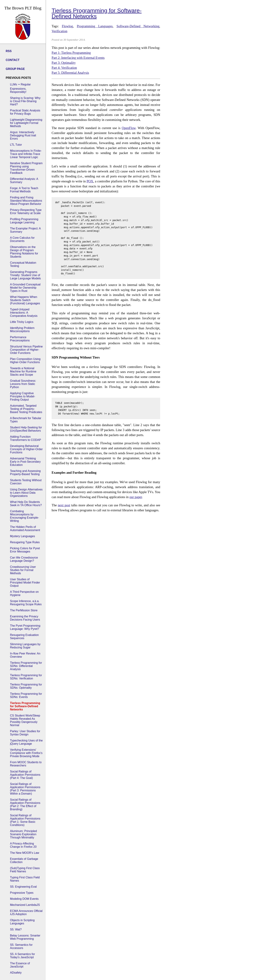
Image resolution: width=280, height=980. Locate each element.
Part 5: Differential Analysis (70, 73)
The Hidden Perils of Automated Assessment (25, 529)
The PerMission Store (24, 610)
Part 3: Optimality (64, 63)
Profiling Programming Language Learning (24, 221)
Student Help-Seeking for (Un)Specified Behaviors (26, 429)
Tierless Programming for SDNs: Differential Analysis (26, 666)
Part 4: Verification (64, 68)
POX (90, 181)
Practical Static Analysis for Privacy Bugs (25, 112)
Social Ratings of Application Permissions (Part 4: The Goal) (25, 775)
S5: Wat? (16, 929)
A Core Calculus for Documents (22, 239)
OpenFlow (129, 128)
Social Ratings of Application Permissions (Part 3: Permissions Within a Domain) (25, 789)
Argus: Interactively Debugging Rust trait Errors (23, 135)
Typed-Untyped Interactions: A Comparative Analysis (24, 313)
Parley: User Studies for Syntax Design (25, 733)
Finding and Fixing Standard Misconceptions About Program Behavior (26, 201)
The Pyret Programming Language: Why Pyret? (25, 627)
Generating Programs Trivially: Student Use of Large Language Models (25, 275)
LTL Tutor (16, 145)
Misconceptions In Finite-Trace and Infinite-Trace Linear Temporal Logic (26, 154)
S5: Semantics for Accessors (21, 946)
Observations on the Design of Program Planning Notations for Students (24, 252)
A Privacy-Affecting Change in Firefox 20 (23, 845)
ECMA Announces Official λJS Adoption (26, 913)
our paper (136, 497)
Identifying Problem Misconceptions (22, 330)
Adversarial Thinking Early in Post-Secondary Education (25, 462)
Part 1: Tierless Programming (71, 53)
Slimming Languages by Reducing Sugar (25, 646)
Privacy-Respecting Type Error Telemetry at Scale (26, 212)
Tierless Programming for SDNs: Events (26, 695)
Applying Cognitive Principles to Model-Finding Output (23, 396)
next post (64, 505)
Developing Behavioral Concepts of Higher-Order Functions (26, 449)
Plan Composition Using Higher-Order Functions (25, 361)
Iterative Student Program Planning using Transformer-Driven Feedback (26, 168)
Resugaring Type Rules (25, 542)
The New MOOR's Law (25, 853)
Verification (59, 31)
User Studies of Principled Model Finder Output (25, 583)
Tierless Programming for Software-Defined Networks (25, 706)
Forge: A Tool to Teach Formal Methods (24, 190)
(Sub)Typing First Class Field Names (25, 870)
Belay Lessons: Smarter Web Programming (25, 937)
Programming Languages (95, 26)
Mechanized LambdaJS (25, 905)
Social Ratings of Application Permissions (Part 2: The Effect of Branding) (25, 804)
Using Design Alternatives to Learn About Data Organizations (26, 493)
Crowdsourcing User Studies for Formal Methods (23, 570)
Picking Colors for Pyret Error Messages (25, 550)
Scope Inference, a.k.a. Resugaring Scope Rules (26, 603)
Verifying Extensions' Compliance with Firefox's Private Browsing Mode (26, 753)
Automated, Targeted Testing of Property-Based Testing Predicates (26, 409)
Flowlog (67, 26)
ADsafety (16, 973)
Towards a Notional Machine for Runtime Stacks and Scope (23, 371)
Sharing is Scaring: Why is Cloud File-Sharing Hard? (25, 101)
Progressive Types (22, 893)
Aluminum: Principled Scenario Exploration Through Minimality (23, 834)
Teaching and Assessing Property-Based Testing (25, 473)
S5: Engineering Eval (23, 887)
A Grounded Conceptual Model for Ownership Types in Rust (25, 288)
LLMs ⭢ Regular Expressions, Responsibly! (20, 88)
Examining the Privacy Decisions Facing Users (25, 618)
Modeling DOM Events (24, 899)
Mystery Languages (22, 536)
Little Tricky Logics (22, 322)
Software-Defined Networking (138, 26)
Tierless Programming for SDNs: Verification (26, 677)
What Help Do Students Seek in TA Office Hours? (26, 504)
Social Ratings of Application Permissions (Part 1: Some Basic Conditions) (25, 820)
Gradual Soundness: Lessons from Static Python (23, 384)
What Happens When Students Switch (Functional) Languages (25, 300)
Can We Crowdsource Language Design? (24, 559)
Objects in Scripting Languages (22, 922)
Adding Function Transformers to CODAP (26, 438)
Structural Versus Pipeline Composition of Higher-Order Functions (26, 350)
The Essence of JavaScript (20, 965)
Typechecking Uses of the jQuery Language (26, 742)
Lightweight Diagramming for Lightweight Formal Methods (26, 123)
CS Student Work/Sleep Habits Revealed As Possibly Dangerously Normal (25, 720)
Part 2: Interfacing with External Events (78, 58)
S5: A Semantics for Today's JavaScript (22, 956)
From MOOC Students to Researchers (26, 764)
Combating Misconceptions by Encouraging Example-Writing (24, 516)
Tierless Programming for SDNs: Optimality (26, 686)
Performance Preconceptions (20, 339)
